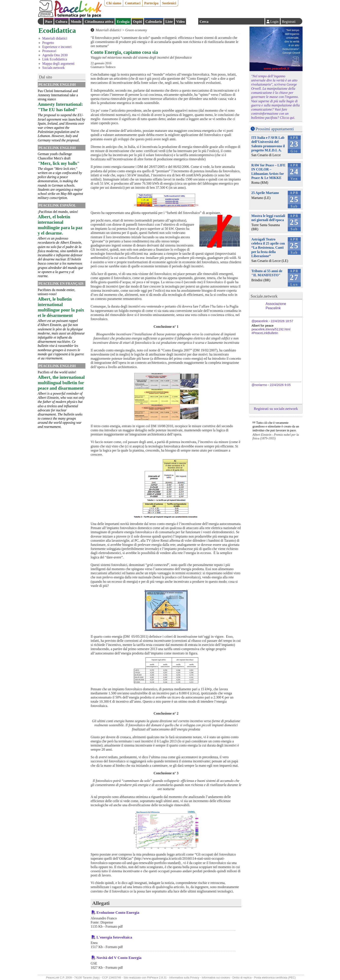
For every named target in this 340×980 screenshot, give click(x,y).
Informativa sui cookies (216, 978)
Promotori (49, 51)
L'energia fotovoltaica (114, 937)
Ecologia (123, 22)
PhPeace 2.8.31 (157, 978)
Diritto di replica (242, 978)
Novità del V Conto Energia (119, 958)
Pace (49, 22)
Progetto (48, 43)
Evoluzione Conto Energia (118, 912)
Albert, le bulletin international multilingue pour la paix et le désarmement (61, 307)
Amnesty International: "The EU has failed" (60, 107)
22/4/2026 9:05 (280, 385)
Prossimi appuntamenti (275, 129)
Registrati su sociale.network (276, 409)
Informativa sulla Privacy (184, 978)
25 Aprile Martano (265, 193)
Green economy (136, 30)
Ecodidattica (57, 30)
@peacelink (260, 321)
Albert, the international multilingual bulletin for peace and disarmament (61, 383)
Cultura (61, 22)
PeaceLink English (57, 85)
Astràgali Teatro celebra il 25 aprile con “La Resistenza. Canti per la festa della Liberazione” (268, 248)
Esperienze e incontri (57, 47)
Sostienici (169, 3)
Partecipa (151, 3)
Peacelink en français (61, 284)
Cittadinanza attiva (99, 22)
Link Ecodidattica (55, 59)
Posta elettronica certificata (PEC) (275, 978)
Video (180, 22)
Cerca (204, 22)
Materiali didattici (55, 38)
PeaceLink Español (57, 205)
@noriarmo (259, 385)
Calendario (154, 22)
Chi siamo (114, 3)
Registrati (289, 22)
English (192, 21)
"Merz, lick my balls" (59, 163)
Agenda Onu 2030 (55, 55)
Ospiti (137, 22)
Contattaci (133, 3)
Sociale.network (54, 68)
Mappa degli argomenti (58, 64)
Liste (169, 22)
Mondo (76, 22)
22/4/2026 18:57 (282, 321)
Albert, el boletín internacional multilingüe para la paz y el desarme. (60, 225)
